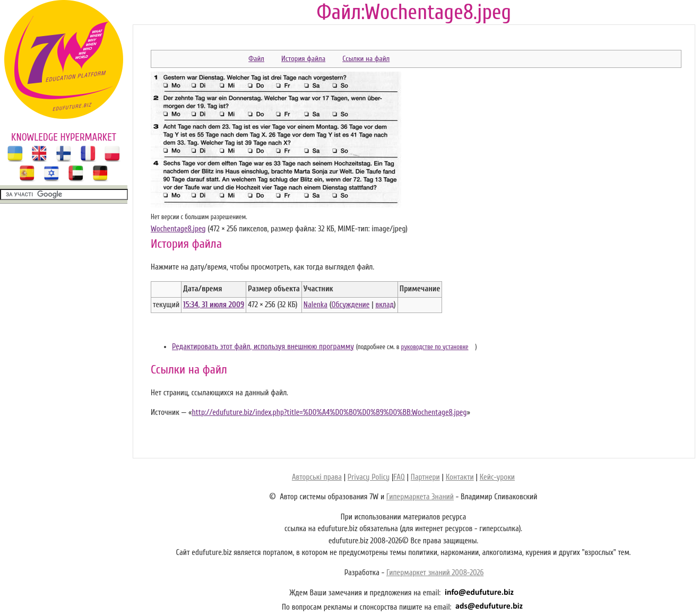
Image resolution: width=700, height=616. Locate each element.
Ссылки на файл (366, 59)
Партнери (425, 477)
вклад (384, 305)
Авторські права (317, 477)
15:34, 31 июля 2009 (214, 305)
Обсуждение (350, 305)
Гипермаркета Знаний (420, 497)
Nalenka (316, 305)
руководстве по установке (435, 347)
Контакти (460, 477)
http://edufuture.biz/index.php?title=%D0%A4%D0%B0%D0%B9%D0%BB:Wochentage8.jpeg (329, 413)
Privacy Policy (369, 477)
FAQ (399, 477)
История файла (303, 59)
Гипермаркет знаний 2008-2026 (435, 573)
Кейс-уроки (497, 477)
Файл (256, 59)
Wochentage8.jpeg (178, 229)
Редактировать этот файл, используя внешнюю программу (263, 347)
